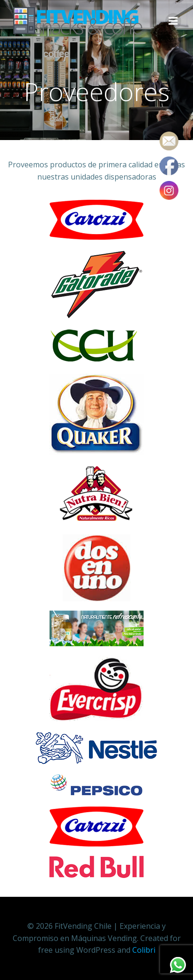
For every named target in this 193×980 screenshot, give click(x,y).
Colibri (144, 950)
